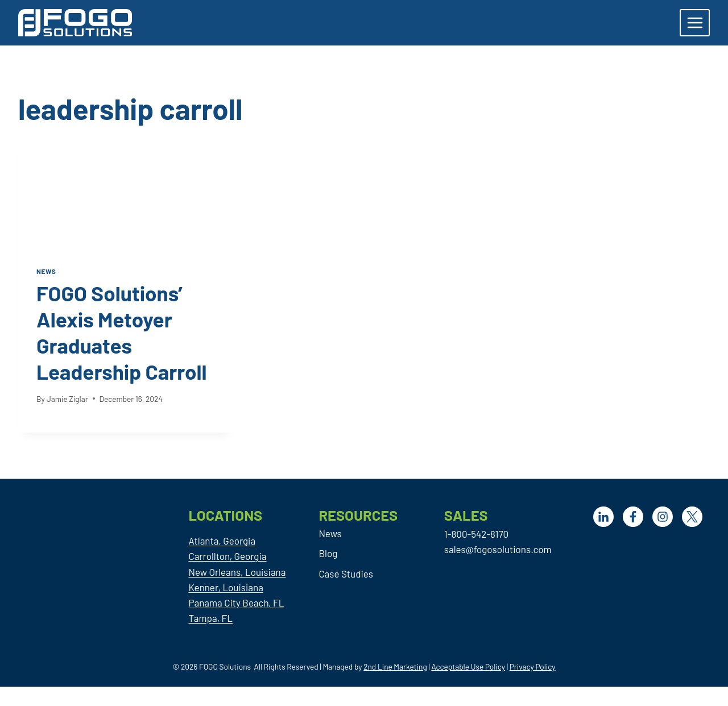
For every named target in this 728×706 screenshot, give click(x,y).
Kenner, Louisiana (226, 587)
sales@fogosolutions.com (498, 549)
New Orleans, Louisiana (237, 572)
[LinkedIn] (603, 517)
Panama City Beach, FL (236, 603)
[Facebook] (633, 517)
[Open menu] (695, 22)
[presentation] (126, 192)
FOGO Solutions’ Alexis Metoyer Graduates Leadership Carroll (125, 332)
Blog (328, 553)
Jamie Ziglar (67, 399)
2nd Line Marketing (395, 666)
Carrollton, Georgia (227, 556)
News (46, 271)
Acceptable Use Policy (468, 666)
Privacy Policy (533, 666)
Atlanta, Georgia (222, 541)
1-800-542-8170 (476, 534)
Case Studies (346, 574)
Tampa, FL (210, 618)
